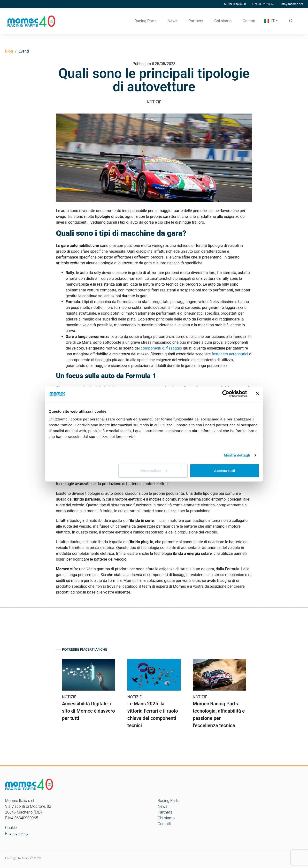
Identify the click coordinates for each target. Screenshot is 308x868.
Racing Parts (146, 21)
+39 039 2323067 (263, 4)
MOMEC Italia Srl (235, 4)
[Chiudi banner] (258, 394)
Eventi (24, 51)
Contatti (250, 21)
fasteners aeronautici (230, 354)
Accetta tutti (225, 470)
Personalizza (153, 470)
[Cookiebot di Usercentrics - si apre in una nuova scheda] (226, 394)
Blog (9, 51)
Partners (196, 21)
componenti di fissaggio (161, 348)
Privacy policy (17, 834)
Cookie (11, 828)
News (172, 21)
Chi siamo (223, 21)
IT (269, 21)
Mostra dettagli (237, 455)
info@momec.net (292, 4)
